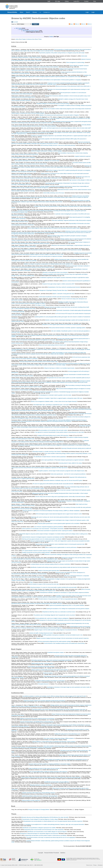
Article (17, 39)
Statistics (63, 853)
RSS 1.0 (77, 24)
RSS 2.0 (83, 24)
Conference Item (30, 39)
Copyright (40, 853)
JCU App (57, 1)
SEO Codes (19, 28)
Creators (51, 37)
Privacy (95, 865)
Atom (71, 24)
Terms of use (89, 865)
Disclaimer (100, 865)
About (22, 12)
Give (95, 1)
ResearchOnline (12, 12)
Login (87, 12)
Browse (35, 12)
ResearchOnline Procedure (52, 853)
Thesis (40, 39)
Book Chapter (22, 39)
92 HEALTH (22, 30)
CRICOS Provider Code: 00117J (26, 865)
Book (36, 39)
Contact (86, 1)
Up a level (15, 22)
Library (67, 1)
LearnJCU (76, 1)
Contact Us (47, 12)
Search (28, 12)
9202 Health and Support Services (31, 31)
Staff (49, 1)
